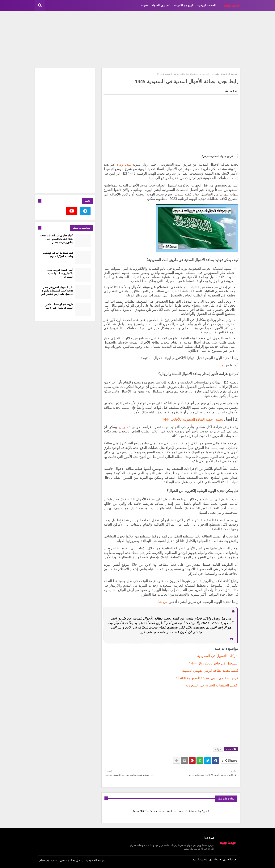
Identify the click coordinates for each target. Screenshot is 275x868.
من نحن (65, 860)
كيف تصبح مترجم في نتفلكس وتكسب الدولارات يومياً (58, 254)
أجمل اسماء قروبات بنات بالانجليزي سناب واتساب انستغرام (60, 273)
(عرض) (206, 156)
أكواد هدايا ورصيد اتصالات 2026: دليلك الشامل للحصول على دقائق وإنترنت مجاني (57, 239)
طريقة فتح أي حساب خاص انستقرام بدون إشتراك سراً (59, 306)
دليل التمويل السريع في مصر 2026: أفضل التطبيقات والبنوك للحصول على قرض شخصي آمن (57, 291)
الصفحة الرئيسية (206, 5)
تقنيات (144, 5)
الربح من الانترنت (184, 5)
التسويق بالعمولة (161, 5)
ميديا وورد (124, 164)
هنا (222, 365)
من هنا (163, 602)
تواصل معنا (77, 860)
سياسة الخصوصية (95, 860)
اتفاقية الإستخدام (49, 860)
